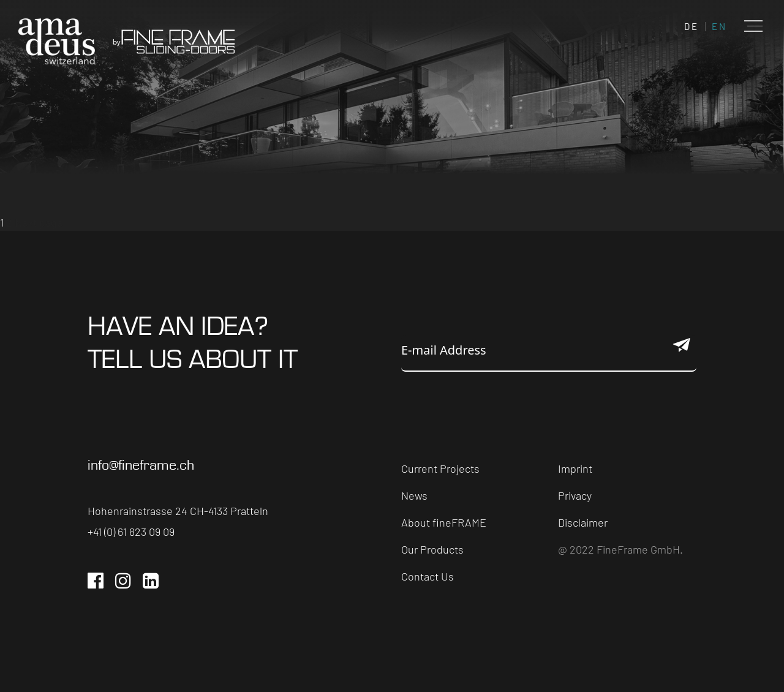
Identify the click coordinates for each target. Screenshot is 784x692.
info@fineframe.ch (141, 465)
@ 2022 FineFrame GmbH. (620, 549)
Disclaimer (583, 522)
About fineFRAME (444, 522)
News (414, 495)
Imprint (575, 468)
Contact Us (428, 576)
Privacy (575, 495)
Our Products (432, 549)
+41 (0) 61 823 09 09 (131, 532)
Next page (39, 222)
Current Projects (440, 468)
